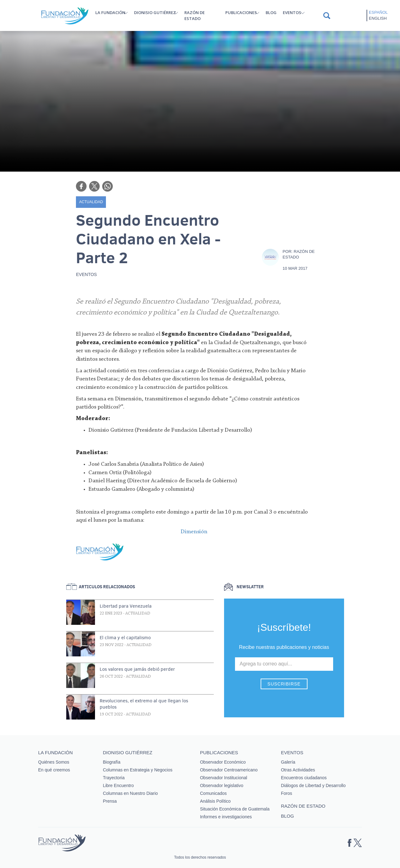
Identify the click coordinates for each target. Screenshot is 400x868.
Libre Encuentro (118, 785)
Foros (287, 793)
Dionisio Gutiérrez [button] (155, 13)
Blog (271, 13)
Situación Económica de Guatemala (235, 809)
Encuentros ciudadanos (304, 778)
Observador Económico (223, 762)
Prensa (110, 801)
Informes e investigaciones (226, 817)
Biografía (112, 762)
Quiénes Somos (54, 762)
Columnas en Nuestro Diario (130, 793)
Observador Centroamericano (229, 770)
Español (378, 12)
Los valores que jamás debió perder (137, 669)
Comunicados (213, 793)
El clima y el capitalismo (125, 638)
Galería (288, 762)
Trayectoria (114, 778)
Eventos (86, 274)
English (378, 18)
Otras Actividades (298, 770)
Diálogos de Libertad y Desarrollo (313, 785)
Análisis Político (215, 801)
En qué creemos (54, 770)
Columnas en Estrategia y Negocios (138, 770)
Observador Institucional (224, 778)
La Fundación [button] (110, 13)
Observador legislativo (222, 785)
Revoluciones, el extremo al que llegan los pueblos (144, 704)
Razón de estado (195, 15)
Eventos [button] (292, 13)
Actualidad (91, 202)
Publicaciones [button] (241, 13)
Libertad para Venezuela (126, 606)
